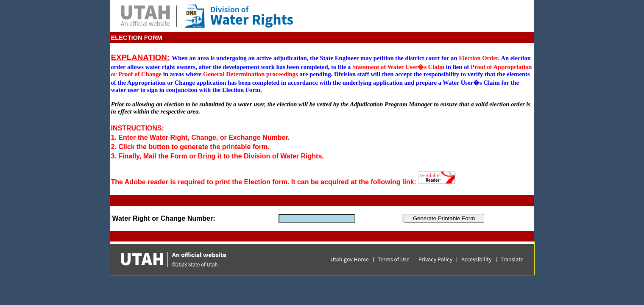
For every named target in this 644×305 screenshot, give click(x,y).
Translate (512, 260)
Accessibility (476, 260)
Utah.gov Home (350, 260)
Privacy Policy (436, 260)
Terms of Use (394, 260)
